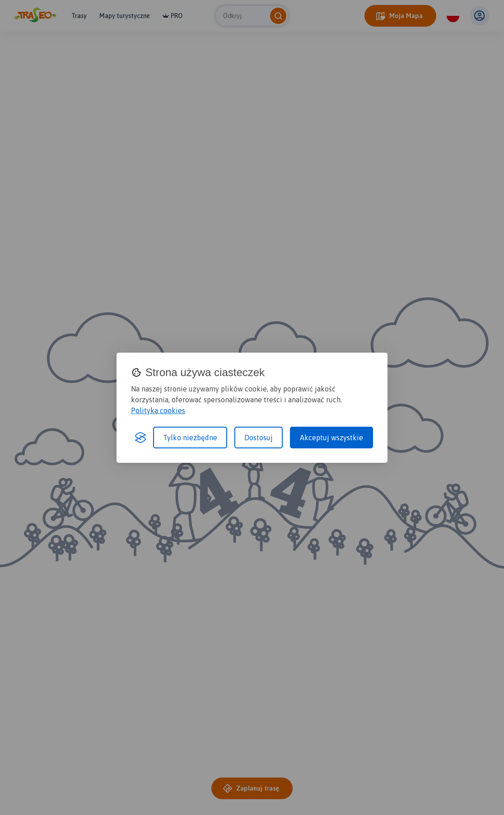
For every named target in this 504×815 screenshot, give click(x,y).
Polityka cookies (158, 410)
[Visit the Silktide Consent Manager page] (140, 438)
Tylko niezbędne (190, 438)
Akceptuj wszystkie (331, 438)
